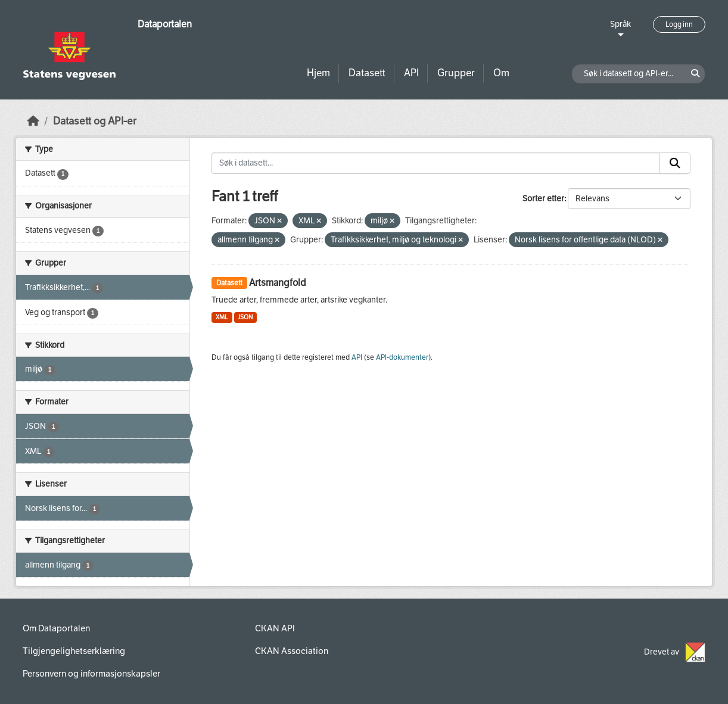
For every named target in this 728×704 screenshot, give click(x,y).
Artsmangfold (278, 283)
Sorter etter (543, 199)
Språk (620, 24)
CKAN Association (292, 651)
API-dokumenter (402, 357)
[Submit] (675, 163)
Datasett (367, 73)
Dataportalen (165, 24)
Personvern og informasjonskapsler (91, 674)
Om (501, 73)
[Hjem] (33, 121)
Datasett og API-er (95, 121)
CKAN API (275, 628)
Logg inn (679, 24)
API (411, 73)
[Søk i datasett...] (436, 163)
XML (222, 317)
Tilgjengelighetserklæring (74, 651)
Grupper (456, 73)
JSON (245, 317)
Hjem (318, 73)
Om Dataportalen (56, 628)
